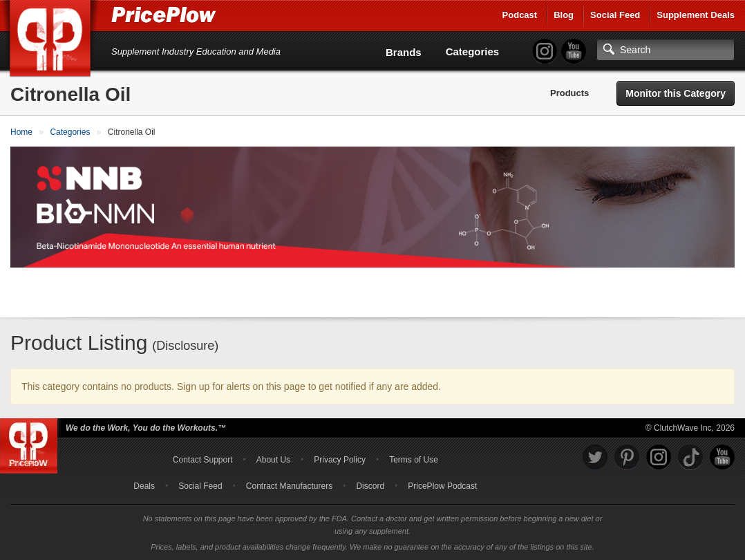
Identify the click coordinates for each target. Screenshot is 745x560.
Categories (473, 52)
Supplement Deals (696, 15)
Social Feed (615, 15)
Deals (144, 486)
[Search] (666, 50)
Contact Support (203, 460)
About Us (273, 460)
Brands (404, 52)
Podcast (520, 15)
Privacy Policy (340, 460)
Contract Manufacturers (289, 486)
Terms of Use (414, 460)
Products (569, 93)
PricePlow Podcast (442, 486)
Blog (564, 15)
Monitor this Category (676, 93)
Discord (370, 486)
